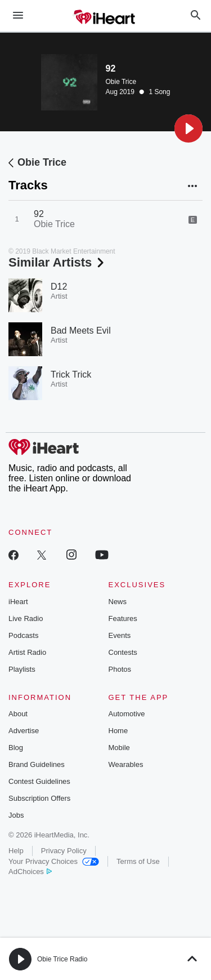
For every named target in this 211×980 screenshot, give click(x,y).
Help (16, 851)
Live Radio (26, 618)
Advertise (24, 731)
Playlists (22, 669)
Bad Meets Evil (81, 331)
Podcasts (23, 635)
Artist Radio (27, 652)
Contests (123, 652)
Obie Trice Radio (62, 959)
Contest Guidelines (39, 781)
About (18, 714)
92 (39, 214)
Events (120, 635)
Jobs (16, 815)
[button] (188, 128)
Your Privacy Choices (54, 861)
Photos (120, 669)
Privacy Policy (64, 851)
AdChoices (30, 872)
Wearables (126, 764)
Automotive (127, 714)
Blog (16, 748)
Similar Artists (57, 262)
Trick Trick (71, 374)
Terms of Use (138, 861)
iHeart (18, 602)
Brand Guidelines (37, 764)
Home (118, 731)
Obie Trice (121, 82)
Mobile (119, 748)
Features (123, 618)
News (118, 602)
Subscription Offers (39, 798)
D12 (59, 287)
